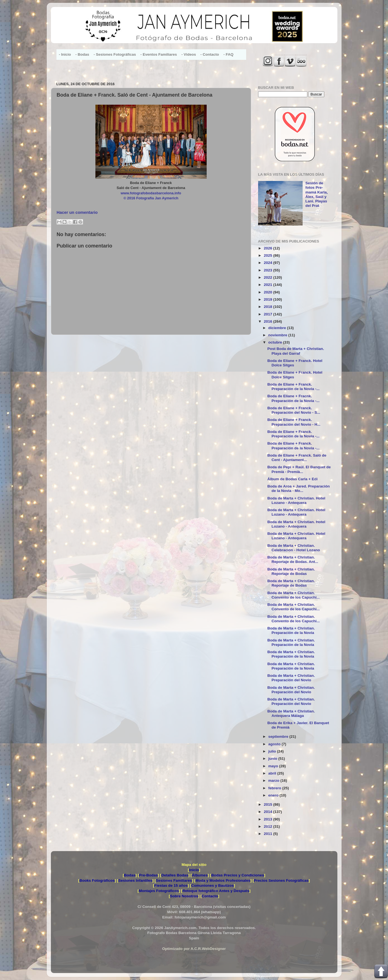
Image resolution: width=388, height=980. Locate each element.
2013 (268, 819)
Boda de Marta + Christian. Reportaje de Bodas (291, 571)
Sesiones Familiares (174, 880)
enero (274, 795)
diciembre (278, 328)
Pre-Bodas (149, 875)
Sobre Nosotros (184, 896)
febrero (275, 788)
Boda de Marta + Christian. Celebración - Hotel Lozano (294, 548)
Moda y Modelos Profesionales (223, 880)
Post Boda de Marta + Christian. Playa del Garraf (296, 351)
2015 (268, 804)
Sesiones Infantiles (135, 880)
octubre (276, 342)
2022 (268, 277)
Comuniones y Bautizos (212, 885)
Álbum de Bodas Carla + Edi (292, 479)
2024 (268, 263)
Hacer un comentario (77, 212)
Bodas (130, 875)
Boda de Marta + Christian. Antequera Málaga (291, 713)
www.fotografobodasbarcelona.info (151, 193)
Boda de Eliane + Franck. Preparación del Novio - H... (294, 422)
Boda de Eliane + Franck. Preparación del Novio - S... (294, 410)
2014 (268, 812)
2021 (268, 285)
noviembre (278, 335)
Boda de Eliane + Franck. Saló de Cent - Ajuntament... (297, 458)
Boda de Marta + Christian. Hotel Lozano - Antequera (296, 500)
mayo (274, 766)
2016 (268, 321)
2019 (268, 299)
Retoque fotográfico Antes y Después (216, 891)
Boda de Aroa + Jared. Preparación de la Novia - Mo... (298, 488)
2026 (268, 248)
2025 (268, 255)
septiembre (279, 737)
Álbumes (200, 875)
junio (273, 759)
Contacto (210, 896)
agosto (275, 744)
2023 (268, 270)
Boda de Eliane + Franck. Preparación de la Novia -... (293, 387)
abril (273, 773)
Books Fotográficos (97, 880)
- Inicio (65, 54)
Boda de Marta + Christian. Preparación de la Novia (291, 630)
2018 (268, 307)
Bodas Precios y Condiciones (238, 875)
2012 (268, 826)
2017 (268, 314)
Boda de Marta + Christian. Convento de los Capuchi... (293, 595)
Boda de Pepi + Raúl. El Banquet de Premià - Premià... (299, 469)
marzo (275, 781)
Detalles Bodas (175, 875)
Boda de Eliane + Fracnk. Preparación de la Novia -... (293, 398)
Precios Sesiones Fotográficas (281, 880)
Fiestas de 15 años (171, 885)
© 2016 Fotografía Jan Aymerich (151, 198)
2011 (268, 834)
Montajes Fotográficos (159, 891)
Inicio (194, 870)
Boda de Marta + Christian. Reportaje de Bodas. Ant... (293, 559)
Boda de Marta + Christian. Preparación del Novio (291, 678)
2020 (268, 292)
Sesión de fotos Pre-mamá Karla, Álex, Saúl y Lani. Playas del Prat (317, 194)
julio (273, 751)
